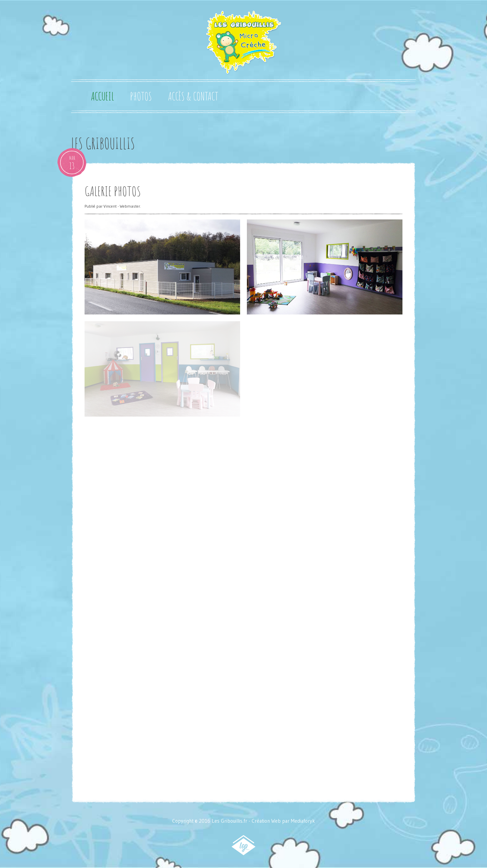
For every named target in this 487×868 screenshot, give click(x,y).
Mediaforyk (303, 821)
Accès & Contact (193, 96)
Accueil (102, 96)
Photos (141, 96)
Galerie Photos (113, 191)
